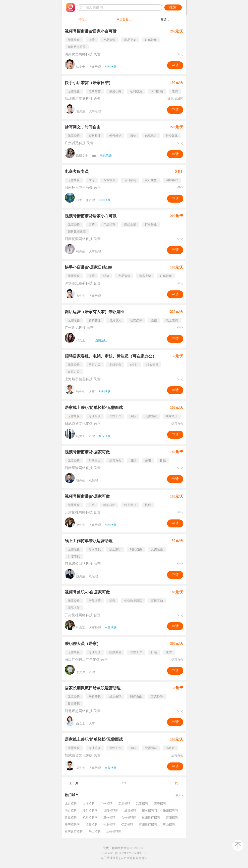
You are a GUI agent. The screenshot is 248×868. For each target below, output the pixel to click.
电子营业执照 (110, 858)
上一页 (74, 783)
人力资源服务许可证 (134, 858)
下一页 (173, 783)
